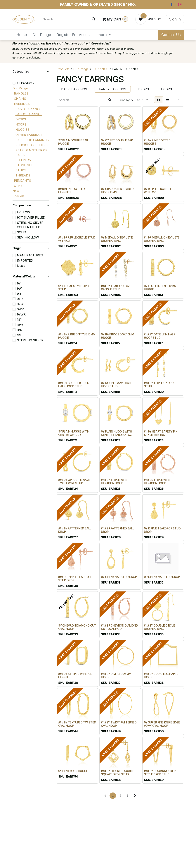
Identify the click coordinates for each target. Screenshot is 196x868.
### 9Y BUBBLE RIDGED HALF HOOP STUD (74, 385)
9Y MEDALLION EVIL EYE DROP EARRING (117, 239)
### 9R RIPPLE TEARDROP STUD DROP (75, 579)
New (16, 191)
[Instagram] (180, 4)
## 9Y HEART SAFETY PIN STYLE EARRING (161, 433)
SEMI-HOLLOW (28, 237)
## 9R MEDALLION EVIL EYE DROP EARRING (162, 239)
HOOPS (21, 124)
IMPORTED (25, 260)
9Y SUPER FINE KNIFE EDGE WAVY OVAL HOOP (162, 724)
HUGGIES (22, 130)
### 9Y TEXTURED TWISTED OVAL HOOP (77, 724)
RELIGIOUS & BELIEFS (32, 145)
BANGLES (21, 93)
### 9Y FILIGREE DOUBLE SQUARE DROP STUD (118, 773)
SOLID (21, 232)
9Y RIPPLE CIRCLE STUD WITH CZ (160, 191)
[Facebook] (171, 4)
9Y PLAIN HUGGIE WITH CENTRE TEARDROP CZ (117, 433)
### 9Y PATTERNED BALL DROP (75, 530)
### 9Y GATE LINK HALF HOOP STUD (159, 336)
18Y (20, 320)
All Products (25, 83)
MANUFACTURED (30, 255)
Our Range (20, 88)
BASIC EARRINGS (28, 109)
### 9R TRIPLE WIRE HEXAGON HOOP (157, 482)
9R (19, 294)
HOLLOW (24, 212)
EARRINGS (22, 104)
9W (19, 289)
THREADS (23, 175)
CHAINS (20, 99)
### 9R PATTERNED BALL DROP (118, 530)
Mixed (21, 266)
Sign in (175, 19)
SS (19, 335)
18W (20, 325)
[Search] (94, 19)
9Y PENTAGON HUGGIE (73, 771)
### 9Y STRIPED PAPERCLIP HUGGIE (76, 676)
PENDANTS (22, 181)
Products (63, 69)
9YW (20, 304)
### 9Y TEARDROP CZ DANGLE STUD (115, 288)
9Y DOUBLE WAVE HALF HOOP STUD (117, 385)
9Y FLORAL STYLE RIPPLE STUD (75, 288)
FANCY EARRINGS (29, 114)
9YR (20, 299)
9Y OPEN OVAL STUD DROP (119, 577)
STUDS (21, 170)
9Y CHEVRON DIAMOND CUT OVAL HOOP (77, 627)
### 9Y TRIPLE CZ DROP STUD (159, 385)
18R (20, 330)
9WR (20, 309)
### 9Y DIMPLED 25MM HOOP (116, 676)
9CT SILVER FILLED (31, 217)
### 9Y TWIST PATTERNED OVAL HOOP (119, 724)
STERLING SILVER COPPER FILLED (30, 225)
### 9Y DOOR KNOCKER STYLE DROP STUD (160, 773)
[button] (134, 100)
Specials (18, 196)
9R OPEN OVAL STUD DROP (162, 577)
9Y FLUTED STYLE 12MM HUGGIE (160, 288)
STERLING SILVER (30, 340)
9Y (19, 283)
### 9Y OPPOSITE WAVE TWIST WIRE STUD (74, 482)
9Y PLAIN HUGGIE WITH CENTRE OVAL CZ (74, 433)
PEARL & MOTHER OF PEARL (31, 152)
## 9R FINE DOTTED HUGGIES (72, 191)
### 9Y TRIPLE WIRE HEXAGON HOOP (114, 482)
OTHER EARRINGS (29, 135)
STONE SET (24, 165)
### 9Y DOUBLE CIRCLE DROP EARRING (159, 627)
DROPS (21, 119)
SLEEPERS (23, 160)
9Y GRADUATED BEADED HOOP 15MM (117, 191)
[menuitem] (20, 35)
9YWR (21, 314)
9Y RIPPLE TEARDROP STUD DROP (162, 530)
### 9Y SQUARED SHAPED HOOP (161, 676)
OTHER (19, 186)
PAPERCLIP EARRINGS (32, 140)
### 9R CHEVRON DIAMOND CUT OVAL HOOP (119, 627)
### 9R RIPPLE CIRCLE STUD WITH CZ (77, 239)
